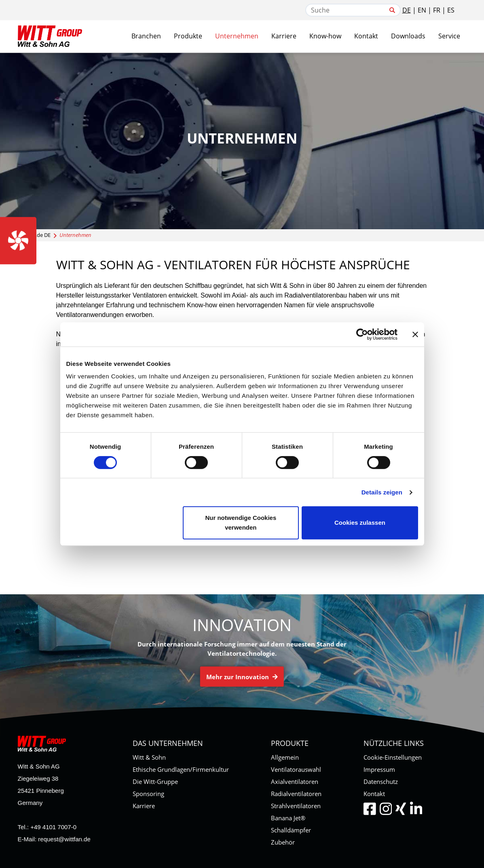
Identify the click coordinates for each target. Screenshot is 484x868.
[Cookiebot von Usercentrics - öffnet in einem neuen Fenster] (362, 334)
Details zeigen (382, 492)
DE (407, 10)
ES (451, 10)
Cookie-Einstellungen (393, 757)
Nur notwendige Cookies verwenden (241, 523)
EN (422, 10)
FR (437, 10)
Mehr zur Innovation (242, 677)
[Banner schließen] (415, 334)
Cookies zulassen (360, 523)
